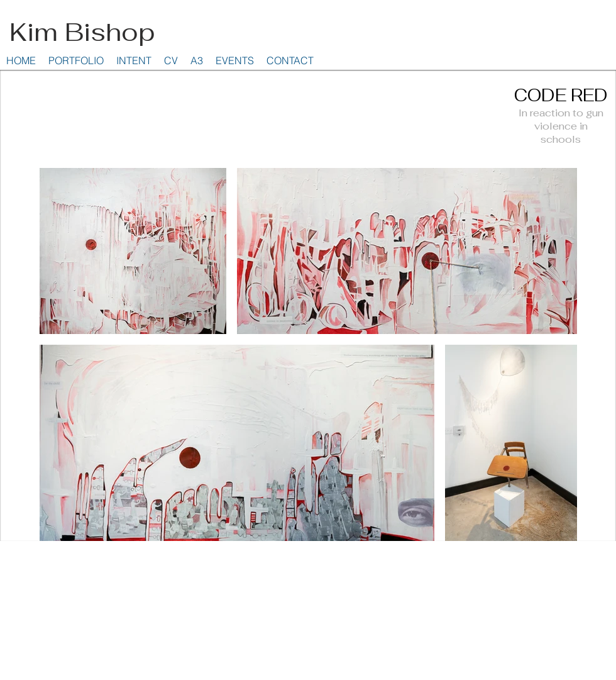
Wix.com (591, 556)
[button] (76, 60)
